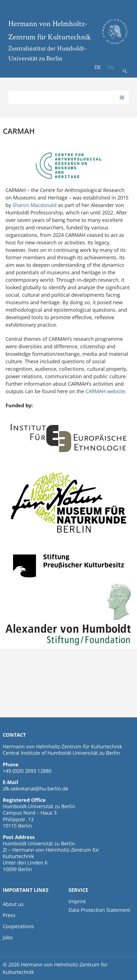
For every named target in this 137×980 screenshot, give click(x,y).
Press (9, 915)
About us (13, 904)
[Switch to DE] (98, 67)
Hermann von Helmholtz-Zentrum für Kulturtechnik (50, 30)
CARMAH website (105, 391)
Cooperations (18, 926)
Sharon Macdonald (35, 205)
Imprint (77, 901)
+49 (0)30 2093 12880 (27, 771)
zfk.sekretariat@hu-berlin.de (35, 789)
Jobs (8, 937)
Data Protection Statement (99, 910)
